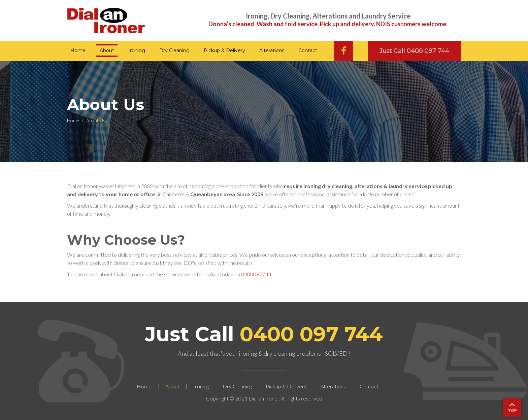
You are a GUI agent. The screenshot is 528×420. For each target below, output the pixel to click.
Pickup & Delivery (224, 50)
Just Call (264, 334)
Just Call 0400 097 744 (414, 51)
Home (78, 50)
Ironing (137, 50)
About (107, 50)
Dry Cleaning (174, 50)
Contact (308, 50)
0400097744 (256, 274)
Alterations (272, 50)
